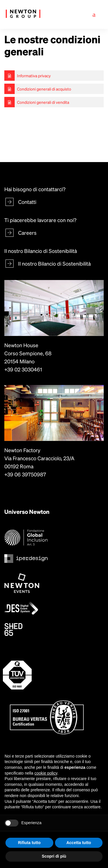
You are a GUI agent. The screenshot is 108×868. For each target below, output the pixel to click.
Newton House (21, 345)
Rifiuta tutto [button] (29, 843)
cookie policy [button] (46, 773)
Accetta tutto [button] (79, 843)
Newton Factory (22, 450)
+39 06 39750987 (25, 474)
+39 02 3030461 (23, 369)
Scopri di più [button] (54, 856)
